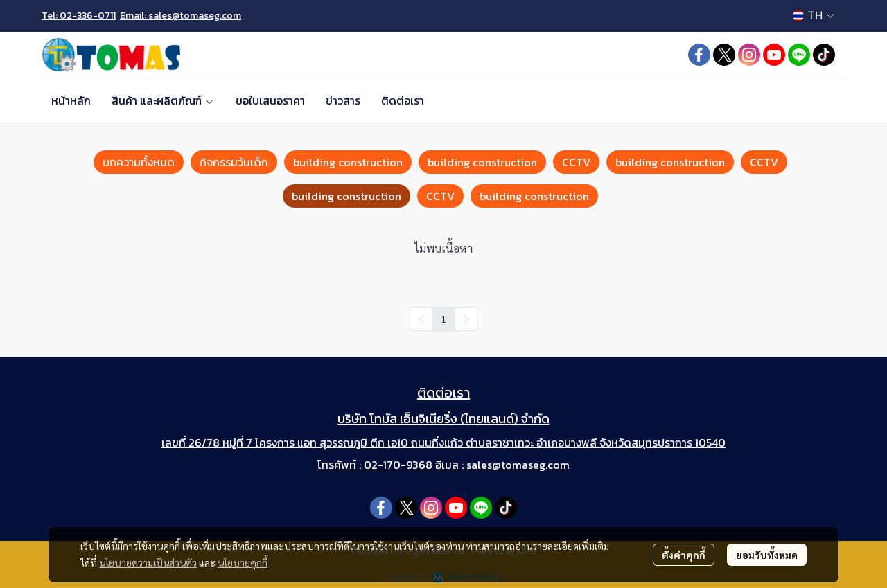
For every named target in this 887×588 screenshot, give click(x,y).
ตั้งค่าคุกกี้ (684, 555)
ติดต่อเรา (443, 393)
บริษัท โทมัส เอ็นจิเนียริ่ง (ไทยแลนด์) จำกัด (443, 419)
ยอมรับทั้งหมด (767, 555)
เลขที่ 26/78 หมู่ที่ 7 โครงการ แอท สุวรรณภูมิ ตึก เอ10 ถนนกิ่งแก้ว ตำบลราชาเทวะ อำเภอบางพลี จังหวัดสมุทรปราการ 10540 (443, 443)
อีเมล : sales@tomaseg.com (502, 465)
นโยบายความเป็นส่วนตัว (148, 562)
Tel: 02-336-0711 (79, 16)
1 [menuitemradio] (443, 319)
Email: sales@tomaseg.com (181, 16)
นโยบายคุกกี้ (243, 562)
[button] (814, 16)
